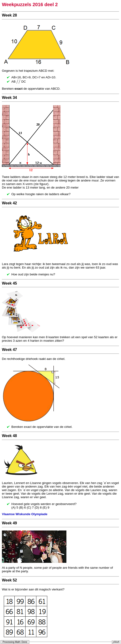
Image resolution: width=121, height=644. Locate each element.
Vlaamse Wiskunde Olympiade (25, 514)
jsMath (116, 642)
